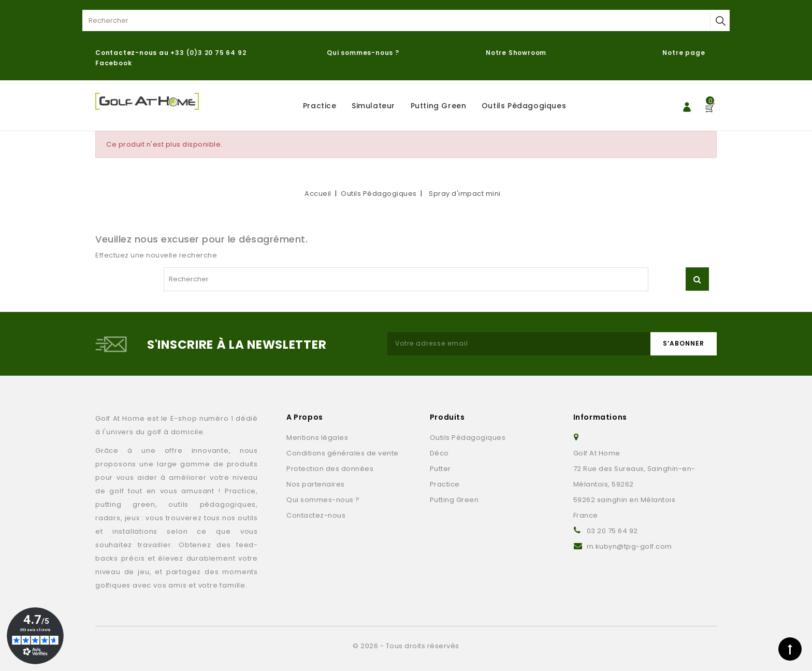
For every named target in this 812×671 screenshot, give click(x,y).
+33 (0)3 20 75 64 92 (208, 53)
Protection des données (330, 469)
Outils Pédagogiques (524, 106)
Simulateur (373, 106)
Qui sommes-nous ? (363, 53)
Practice (320, 106)
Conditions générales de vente (343, 453)
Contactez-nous (316, 515)
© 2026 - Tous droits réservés (406, 646)
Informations (600, 417)
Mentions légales (317, 438)
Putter (440, 469)
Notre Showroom (517, 53)
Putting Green (439, 106)
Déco (439, 453)
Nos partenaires (316, 484)
